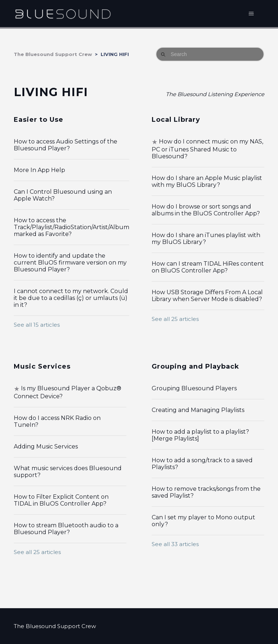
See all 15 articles (37, 325)
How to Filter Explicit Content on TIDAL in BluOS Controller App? (61, 500)
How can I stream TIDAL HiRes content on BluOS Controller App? (208, 267)
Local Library (176, 120)
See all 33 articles (175, 544)
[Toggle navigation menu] (251, 14)
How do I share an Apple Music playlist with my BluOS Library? (207, 181)
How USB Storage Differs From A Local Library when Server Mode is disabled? (207, 296)
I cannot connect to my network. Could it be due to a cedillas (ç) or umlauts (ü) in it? (71, 298)
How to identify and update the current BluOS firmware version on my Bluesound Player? (70, 263)
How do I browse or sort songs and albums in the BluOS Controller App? (206, 210)
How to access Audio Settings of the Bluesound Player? (66, 145)
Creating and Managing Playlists (198, 410)
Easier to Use (39, 120)
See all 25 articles (175, 319)
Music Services (42, 366)
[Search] (210, 54)
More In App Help (39, 170)
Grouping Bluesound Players (194, 388)
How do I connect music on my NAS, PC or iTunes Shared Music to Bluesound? (207, 149)
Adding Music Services (46, 446)
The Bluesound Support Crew (53, 54)
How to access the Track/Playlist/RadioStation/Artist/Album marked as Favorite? (71, 227)
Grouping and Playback (195, 366)
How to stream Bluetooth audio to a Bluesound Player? (66, 529)
